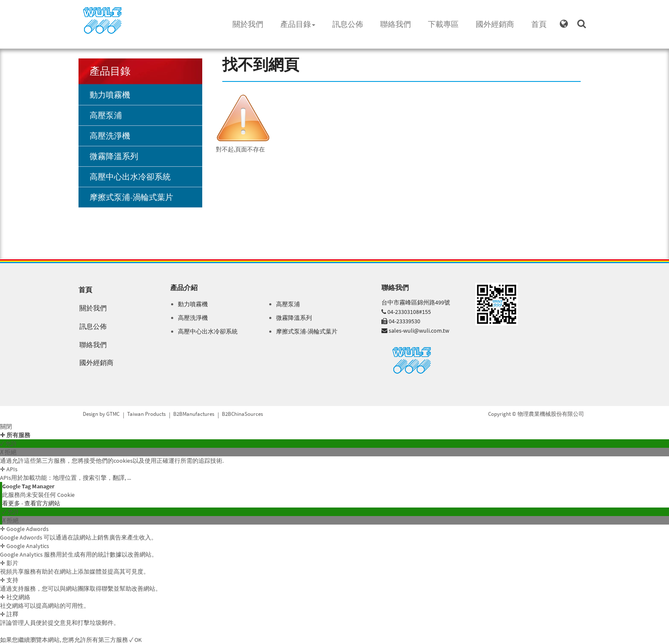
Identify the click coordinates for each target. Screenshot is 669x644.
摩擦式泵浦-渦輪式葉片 (131, 197)
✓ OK (135, 640)
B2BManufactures (194, 414)
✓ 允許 (9, 444)
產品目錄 (298, 24)
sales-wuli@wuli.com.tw (419, 331)
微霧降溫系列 (114, 156)
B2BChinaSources (242, 414)
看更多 (12, 503)
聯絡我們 (396, 24)
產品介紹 (184, 287)
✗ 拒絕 (8, 452)
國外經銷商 (495, 24)
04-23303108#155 (409, 312)
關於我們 (248, 24)
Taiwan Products (146, 414)
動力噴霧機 (110, 95)
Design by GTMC (101, 414)
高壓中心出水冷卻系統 (130, 177)
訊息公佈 (348, 24)
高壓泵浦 (106, 115)
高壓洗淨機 (110, 136)
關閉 (6, 426)
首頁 (539, 24)
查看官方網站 (42, 503)
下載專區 (443, 24)
